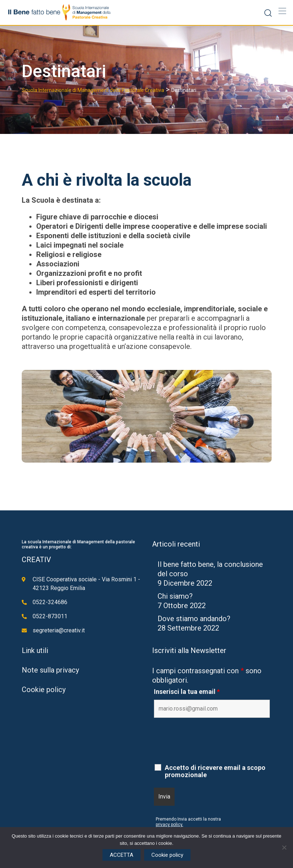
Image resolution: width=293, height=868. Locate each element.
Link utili (35, 650)
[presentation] (209, 741)
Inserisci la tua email (187, 692)
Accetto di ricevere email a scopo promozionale (215, 771)
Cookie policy (44, 690)
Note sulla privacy (50, 670)
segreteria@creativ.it (59, 630)
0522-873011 (50, 616)
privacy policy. (169, 825)
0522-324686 (50, 602)
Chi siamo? (175, 596)
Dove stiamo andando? (194, 619)
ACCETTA (122, 855)
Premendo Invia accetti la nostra (188, 819)
